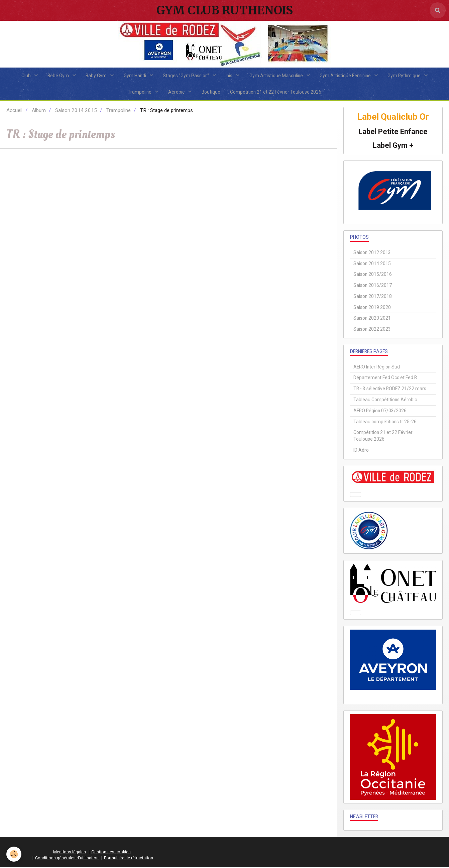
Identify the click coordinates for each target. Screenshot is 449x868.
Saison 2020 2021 (372, 319)
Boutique (211, 92)
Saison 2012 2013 (372, 253)
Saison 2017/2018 (373, 297)
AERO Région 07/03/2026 (380, 411)
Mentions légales (70, 852)
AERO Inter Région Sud (377, 367)
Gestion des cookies (111, 852)
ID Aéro (361, 450)
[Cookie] (14, 854)
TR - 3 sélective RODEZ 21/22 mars (390, 389)
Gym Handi (135, 76)
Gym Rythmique (406, 76)
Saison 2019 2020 (372, 308)
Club (26, 76)
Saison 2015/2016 (373, 275)
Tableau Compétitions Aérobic (385, 400)
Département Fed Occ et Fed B (385, 378)
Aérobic (177, 92)
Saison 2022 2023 (372, 330)
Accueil (14, 111)
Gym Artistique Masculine (277, 76)
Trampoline (140, 92)
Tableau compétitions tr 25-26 (385, 422)
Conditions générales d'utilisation (67, 858)
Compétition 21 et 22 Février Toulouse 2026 (276, 92)
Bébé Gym (58, 76)
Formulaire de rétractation (129, 858)
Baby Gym (96, 76)
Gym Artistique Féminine (346, 76)
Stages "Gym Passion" (186, 76)
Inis (230, 76)
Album (39, 111)
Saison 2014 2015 (76, 111)
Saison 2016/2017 (373, 286)
